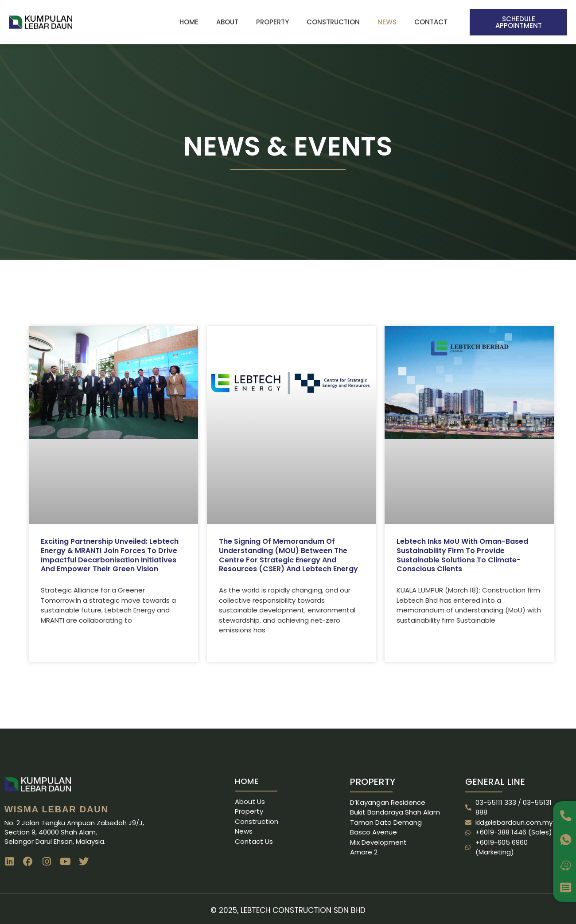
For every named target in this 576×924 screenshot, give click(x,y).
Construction (333, 22)
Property (272, 22)
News (387, 22)
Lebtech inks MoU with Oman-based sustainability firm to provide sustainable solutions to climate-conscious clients (462, 555)
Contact (431, 22)
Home (189, 22)
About (227, 22)
